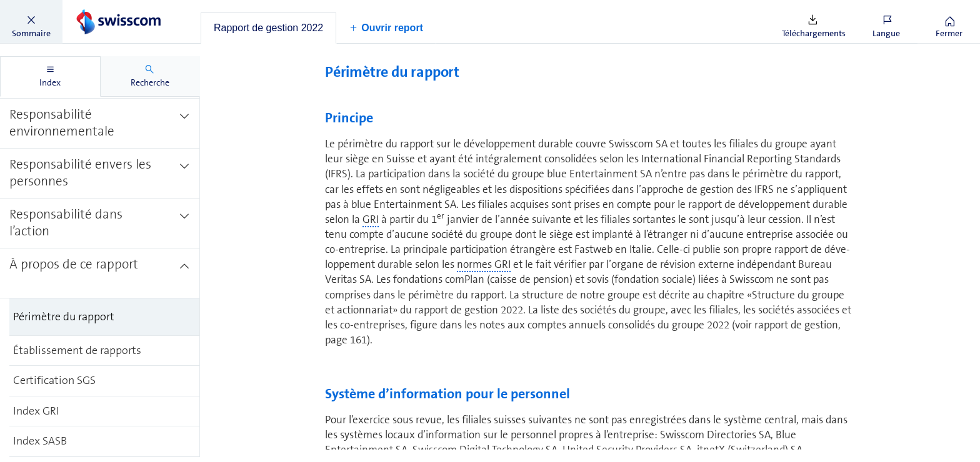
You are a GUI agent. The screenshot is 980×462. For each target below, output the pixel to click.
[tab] (268, 28)
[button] (31, 22)
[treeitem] (100, 116)
